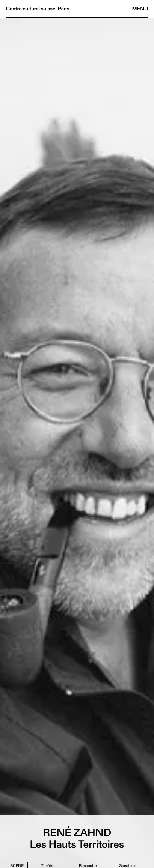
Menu (140, 9)
